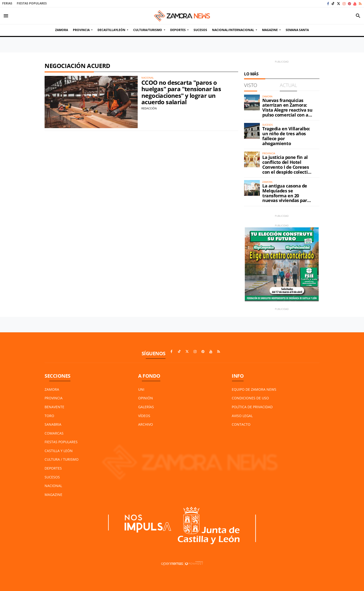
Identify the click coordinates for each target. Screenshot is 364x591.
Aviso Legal (242, 416)
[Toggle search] (358, 16)
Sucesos (52, 477)
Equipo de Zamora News (254, 389)
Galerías (146, 407)
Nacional (53, 486)
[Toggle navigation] (6, 16)
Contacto (241, 424)
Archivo (146, 424)
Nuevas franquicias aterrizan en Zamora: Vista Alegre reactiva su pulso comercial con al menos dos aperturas (287, 110)
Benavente (54, 407)
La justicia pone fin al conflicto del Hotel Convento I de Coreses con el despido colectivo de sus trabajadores (287, 167)
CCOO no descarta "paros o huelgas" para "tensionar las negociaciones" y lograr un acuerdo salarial (181, 92)
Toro (49, 416)
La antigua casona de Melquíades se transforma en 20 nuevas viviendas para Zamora (286, 195)
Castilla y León (59, 451)
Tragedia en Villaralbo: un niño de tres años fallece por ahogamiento (286, 136)
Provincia (54, 398)
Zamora (52, 389)
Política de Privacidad (252, 407)
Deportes (53, 468)
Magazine (53, 495)
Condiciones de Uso (250, 398)
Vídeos (144, 416)
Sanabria (53, 424)
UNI (141, 389)
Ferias (7, 3)
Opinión (146, 398)
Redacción (149, 108)
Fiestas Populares (32, 3)
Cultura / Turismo (62, 459)
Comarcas (54, 433)
